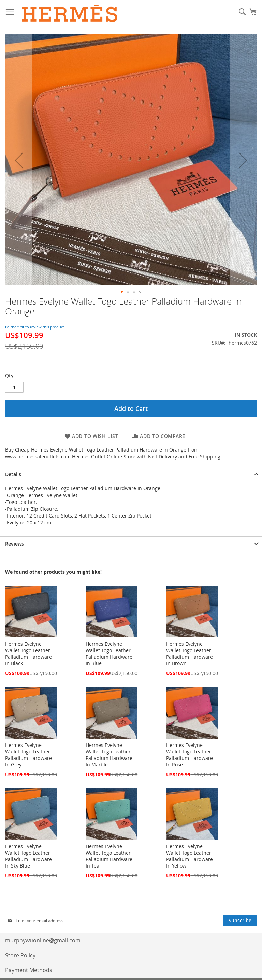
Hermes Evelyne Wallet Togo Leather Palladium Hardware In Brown (190, 654)
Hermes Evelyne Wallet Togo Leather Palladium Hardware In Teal (109, 856)
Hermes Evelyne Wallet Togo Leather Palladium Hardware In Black (28, 654)
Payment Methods (29, 970)
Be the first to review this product (35, 327)
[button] (19, 160)
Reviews (14, 544)
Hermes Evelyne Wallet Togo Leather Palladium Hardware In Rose (190, 755)
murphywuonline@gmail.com (43, 940)
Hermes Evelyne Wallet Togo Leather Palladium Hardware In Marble (109, 755)
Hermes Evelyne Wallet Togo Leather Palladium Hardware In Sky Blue (28, 856)
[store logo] (70, 14)
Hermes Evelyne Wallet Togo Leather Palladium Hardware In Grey (28, 755)
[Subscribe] (240, 921)
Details (13, 474)
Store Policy (20, 955)
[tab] (131, 474)
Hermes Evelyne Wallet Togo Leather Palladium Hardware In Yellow (190, 856)
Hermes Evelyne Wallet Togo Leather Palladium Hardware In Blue (109, 654)
